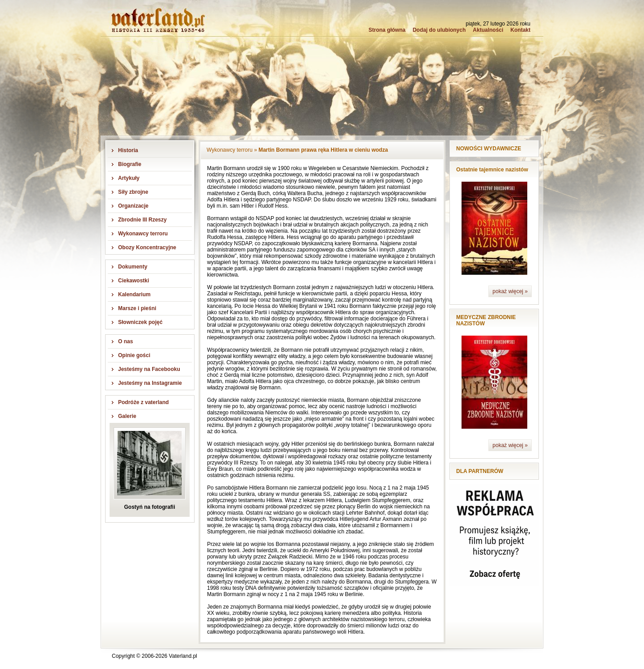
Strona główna (387, 30)
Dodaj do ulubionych (439, 30)
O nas (125, 341)
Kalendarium (134, 294)
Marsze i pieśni (137, 308)
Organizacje (133, 206)
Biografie (130, 164)
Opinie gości (134, 355)
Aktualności (488, 30)
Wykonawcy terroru (143, 234)
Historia (128, 150)
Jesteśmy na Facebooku (149, 369)
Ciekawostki (133, 281)
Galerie (127, 416)
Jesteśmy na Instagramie (150, 383)
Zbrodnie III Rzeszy (142, 220)
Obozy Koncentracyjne (147, 247)
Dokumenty (133, 267)
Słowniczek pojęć (140, 322)
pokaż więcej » (510, 291)
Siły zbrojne (133, 192)
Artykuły (129, 178)
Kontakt (520, 30)
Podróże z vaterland (143, 402)
